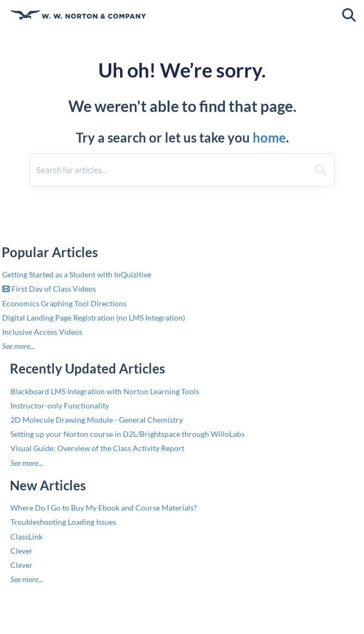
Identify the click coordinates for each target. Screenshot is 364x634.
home (269, 137)
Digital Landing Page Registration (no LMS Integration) (94, 318)
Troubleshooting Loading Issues (63, 522)
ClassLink (26, 537)
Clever (22, 551)
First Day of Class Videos (49, 289)
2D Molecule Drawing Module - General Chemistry (97, 420)
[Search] (320, 170)
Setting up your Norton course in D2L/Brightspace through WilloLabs (127, 434)
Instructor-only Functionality (60, 405)
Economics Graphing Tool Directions (64, 303)
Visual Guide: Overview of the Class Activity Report (97, 448)
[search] (169, 170)
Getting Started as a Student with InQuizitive (77, 274)
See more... (19, 346)
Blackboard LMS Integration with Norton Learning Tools (105, 391)
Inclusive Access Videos (42, 332)
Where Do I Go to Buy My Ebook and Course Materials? (104, 508)
